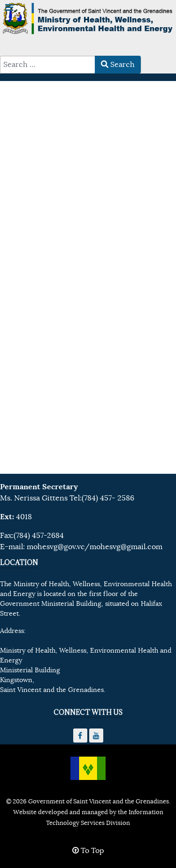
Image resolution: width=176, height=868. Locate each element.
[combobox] (48, 65)
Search (118, 65)
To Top (88, 851)
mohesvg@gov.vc (56, 547)
